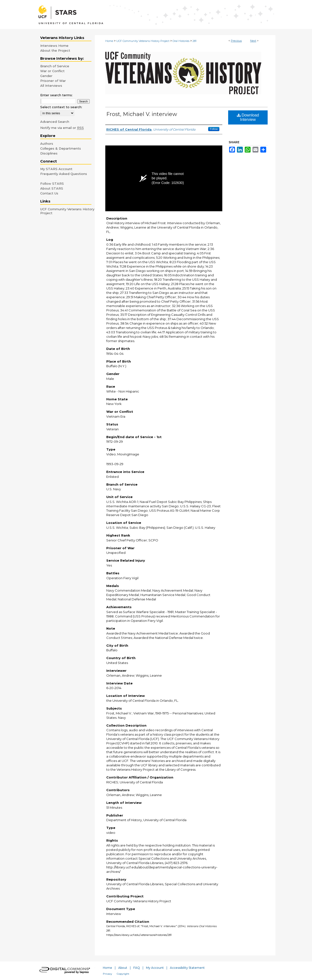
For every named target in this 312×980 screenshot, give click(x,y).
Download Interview (248, 117)
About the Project (55, 50)
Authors (47, 144)
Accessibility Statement (187, 968)
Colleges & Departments (61, 148)
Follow (214, 129)
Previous (236, 41)
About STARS (52, 188)
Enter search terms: (56, 95)
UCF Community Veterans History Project (143, 41)
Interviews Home (54, 46)
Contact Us (49, 193)
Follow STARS (52, 183)
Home (109, 41)
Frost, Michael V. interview (142, 114)
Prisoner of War (53, 81)
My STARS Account (56, 169)
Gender (46, 76)
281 (195, 41)
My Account (155, 968)
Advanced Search (55, 122)
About (123, 968)
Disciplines (49, 153)
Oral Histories (181, 41)
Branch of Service (55, 66)
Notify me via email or (62, 128)
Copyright (123, 974)
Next (253, 41)
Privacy (107, 974)
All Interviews (51, 86)
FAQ (137, 968)
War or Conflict (52, 71)
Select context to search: (61, 107)
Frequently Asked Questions (64, 174)
